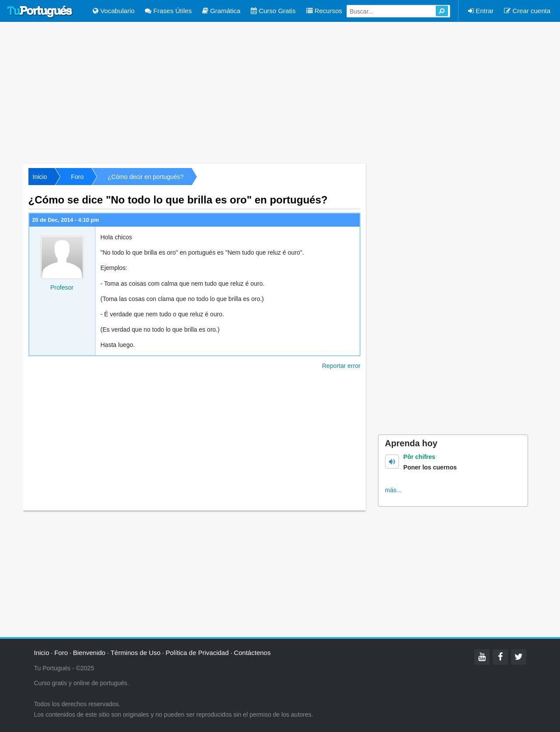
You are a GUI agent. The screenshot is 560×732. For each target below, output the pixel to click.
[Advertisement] (280, 92)
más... (393, 490)
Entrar (481, 11)
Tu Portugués (40, 12)
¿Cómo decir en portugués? (146, 177)
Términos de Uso (136, 653)
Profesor (62, 287)
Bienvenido (89, 653)
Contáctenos (252, 653)
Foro (77, 177)
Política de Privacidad (197, 653)
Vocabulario (114, 11)
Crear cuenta (527, 11)
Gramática (221, 11)
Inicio (40, 177)
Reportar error (341, 366)
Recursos (324, 11)
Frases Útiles (168, 11)
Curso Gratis (273, 11)
